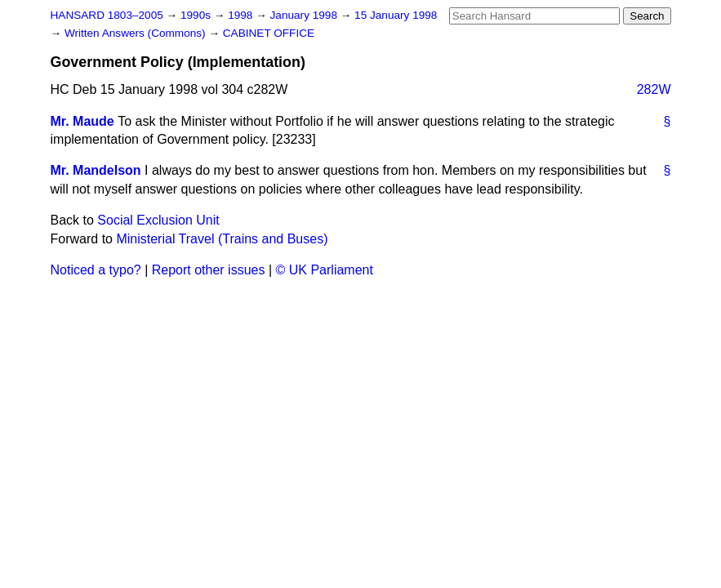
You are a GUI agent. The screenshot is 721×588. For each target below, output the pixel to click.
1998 (242, 15)
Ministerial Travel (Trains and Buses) (222, 239)
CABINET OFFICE (269, 33)
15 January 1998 (396, 15)
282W (654, 89)
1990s (197, 15)
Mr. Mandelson (96, 170)
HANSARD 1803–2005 (107, 15)
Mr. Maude (82, 121)
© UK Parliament (325, 270)
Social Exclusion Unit (158, 220)
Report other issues (209, 270)
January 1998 (305, 15)
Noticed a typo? (96, 270)
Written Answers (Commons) (137, 33)
